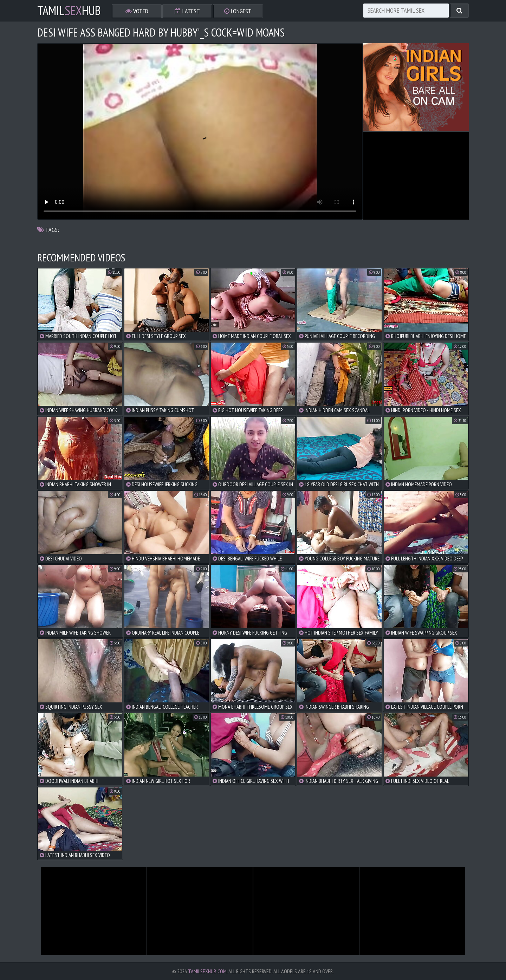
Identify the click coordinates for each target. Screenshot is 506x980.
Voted (137, 11)
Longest (238, 11)
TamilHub (69, 11)
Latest (187, 11)
